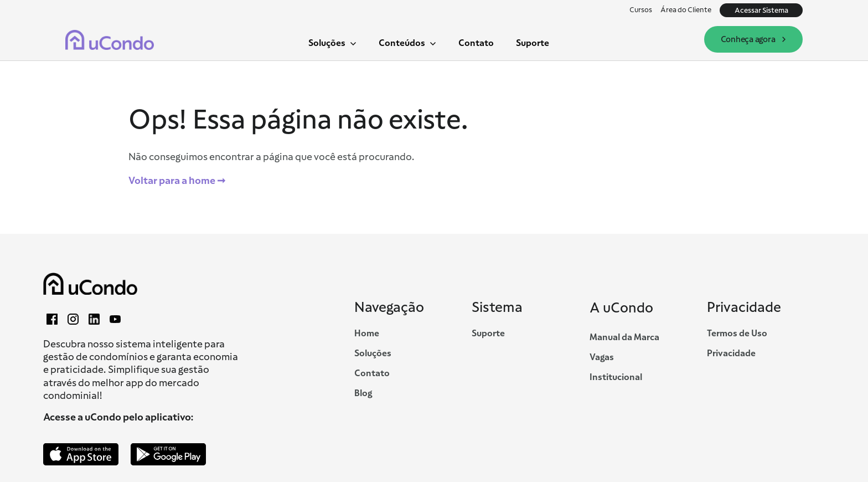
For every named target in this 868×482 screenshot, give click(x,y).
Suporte (533, 43)
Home (367, 334)
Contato (476, 43)
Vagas (602, 357)
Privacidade (731, 353)
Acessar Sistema (761, 10)
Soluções (373, 353)
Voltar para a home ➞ (177, 181)
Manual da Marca (624, 337)
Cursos (641, 10)
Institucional (616, 377)
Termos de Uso (737, 334)
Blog (363, 393)
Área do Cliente (686, 10)
